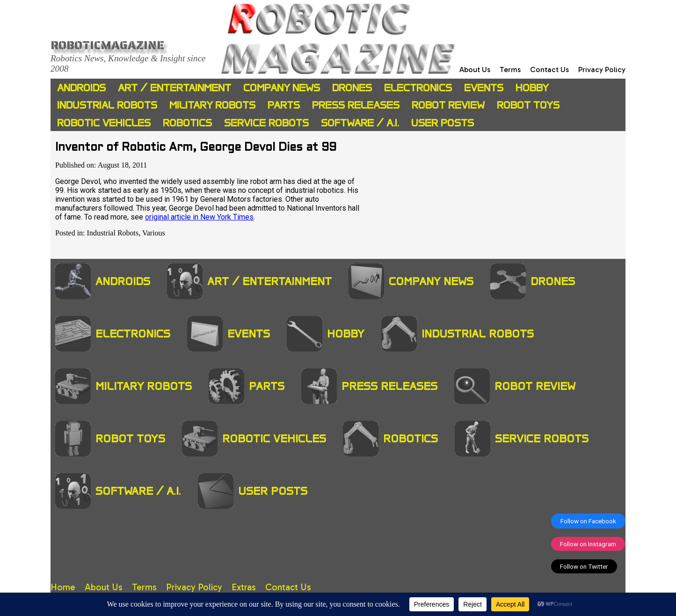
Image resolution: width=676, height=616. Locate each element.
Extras (244, 587)
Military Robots (212, 105)
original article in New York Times (199, 217)
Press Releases (356, 105)
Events (484, 88)
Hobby (532, 88)
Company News (282, 88)
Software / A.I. (360, 123)
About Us (475, 70)
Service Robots (266, 123)
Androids (81, 88)
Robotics (187, 123)
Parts (284, 105)
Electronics (418, 88)
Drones (352, 88)
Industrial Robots (107, 105)
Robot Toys (528, 105)
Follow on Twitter (584, 566)
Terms (510, 70)
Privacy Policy (602, 70)
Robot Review (448, 105)
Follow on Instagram (588, 544)
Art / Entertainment (174, 88)
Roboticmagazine (107, 45)
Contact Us (549, 70)
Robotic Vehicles (104, 123)
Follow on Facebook (588, 521)
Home (63, 587)
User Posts (443, 123)
